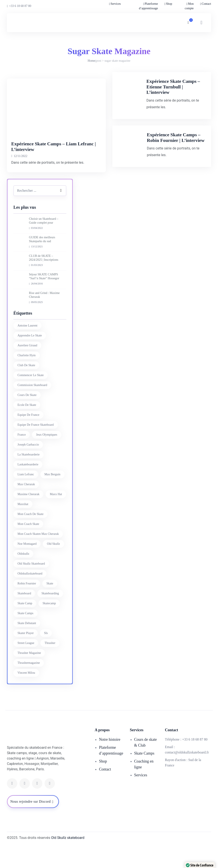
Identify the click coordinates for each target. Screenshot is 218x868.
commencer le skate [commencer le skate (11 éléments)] (31, 398)
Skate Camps (144, 777)
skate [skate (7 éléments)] (50, 607)
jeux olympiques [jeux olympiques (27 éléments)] (47, 458)
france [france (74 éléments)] (22, 458)
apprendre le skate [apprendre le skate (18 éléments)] (30, 359)
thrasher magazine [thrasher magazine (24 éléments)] (29, 676)
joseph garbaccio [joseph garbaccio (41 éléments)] (28, 468)
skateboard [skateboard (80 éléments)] (24, 617)
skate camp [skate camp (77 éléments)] (25, 627)
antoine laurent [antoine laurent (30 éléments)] (27, 349)
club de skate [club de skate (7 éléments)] (26, 388)
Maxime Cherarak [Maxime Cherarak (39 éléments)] (28, 517)
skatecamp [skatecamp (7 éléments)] (49, 627)
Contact (206, 4)
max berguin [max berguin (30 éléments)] (53, 498)
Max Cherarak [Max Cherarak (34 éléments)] (26, 508)
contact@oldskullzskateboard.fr (187, 776)
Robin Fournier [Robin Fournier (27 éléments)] (27, 607)
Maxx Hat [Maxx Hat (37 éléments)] (56, 517)
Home (91, 61)
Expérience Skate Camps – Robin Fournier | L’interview (180, 154)
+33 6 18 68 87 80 (19, 6)
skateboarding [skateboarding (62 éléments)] (50, 617)
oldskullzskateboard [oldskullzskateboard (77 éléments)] (30, 597)
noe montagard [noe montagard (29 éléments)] (27, 567)
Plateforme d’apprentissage (148, 6)
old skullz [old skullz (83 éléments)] (53, 567)
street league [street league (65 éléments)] (26, 666)
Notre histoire (110, 763)
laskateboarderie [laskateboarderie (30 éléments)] (28, 488)
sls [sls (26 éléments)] (46, 656)
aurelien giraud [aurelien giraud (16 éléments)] (27, 369)
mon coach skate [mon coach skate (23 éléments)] (28, 547)
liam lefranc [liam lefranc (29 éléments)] (26, 498)
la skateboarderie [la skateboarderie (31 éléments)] (29, 478)
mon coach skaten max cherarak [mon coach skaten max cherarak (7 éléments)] (38, 557)
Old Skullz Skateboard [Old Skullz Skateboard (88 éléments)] (31, 587)
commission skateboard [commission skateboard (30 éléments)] (32, 408)
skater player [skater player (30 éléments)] (26, 656)
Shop (169, 4)
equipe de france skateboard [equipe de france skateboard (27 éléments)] (36, 448)
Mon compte (189, 6)
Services (116, 4)
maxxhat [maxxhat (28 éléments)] (23, 527)
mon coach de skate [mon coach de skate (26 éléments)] (30, 537)
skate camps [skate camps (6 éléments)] (25, 636)
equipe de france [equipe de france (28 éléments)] (28, 438)
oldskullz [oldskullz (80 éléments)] (23, 577)
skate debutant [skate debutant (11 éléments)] (27, 646)
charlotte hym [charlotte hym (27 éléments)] (27, 379)
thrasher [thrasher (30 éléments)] (50, 666)
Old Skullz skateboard (68, 861)
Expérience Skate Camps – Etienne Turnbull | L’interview (180, 89)
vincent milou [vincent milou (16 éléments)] (26, 696)
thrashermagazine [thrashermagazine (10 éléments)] (29, 686)
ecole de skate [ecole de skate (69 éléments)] (27, 428)
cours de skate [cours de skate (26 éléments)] (27, 418)
